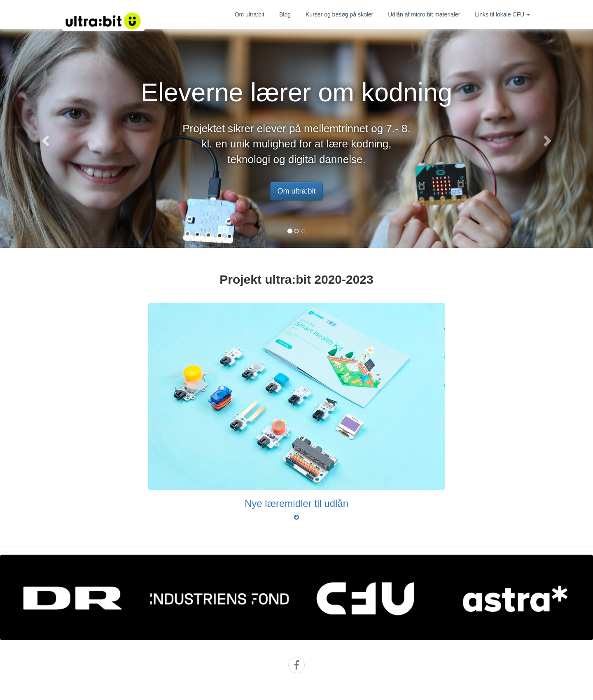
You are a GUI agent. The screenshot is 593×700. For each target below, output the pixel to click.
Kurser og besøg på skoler (339, 14)
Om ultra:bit (250, 14)
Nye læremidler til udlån (296, 503)
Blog (285, 14)
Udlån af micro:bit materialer (424, 14)
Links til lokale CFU (502, 14)
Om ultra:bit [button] (296, 191)
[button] (44, 138)
